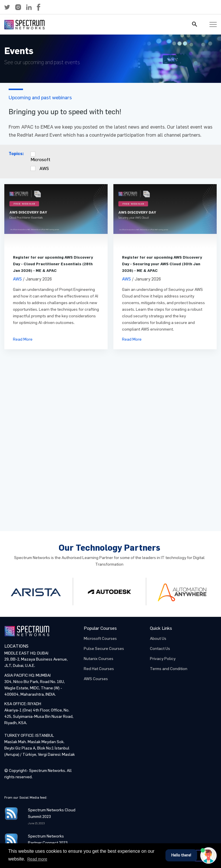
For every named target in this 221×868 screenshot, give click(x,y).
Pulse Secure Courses (104, 649)
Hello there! (181, 855)
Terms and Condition (169, 669)
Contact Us (160, 649)
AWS (44, 168)
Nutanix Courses (99, 659)
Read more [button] (37, 859)
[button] (7, 7)
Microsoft (40, 160)
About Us (158, 639)
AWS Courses (96, 679)
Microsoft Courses (100, 639)
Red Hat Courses (99, 669)
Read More (23, 339)
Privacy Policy (163, 659)
